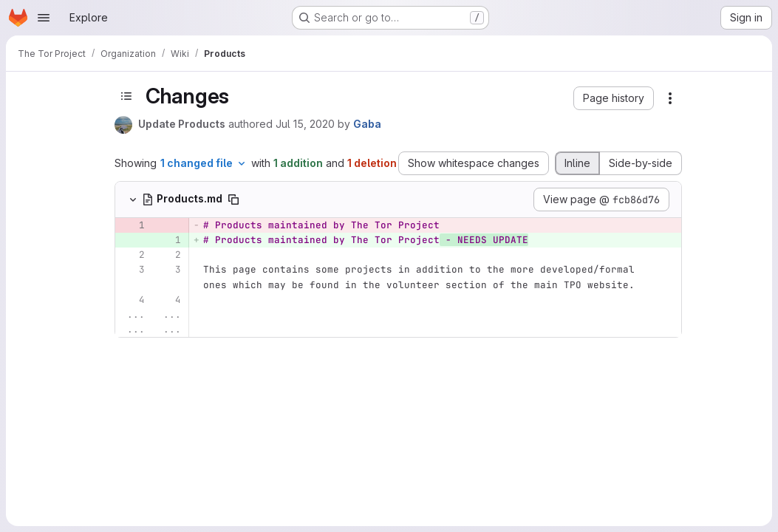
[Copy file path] (233, 199)
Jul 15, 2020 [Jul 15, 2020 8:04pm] (305, 124)
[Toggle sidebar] (126, 96)
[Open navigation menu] (44, 18)
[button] (614, 98)
